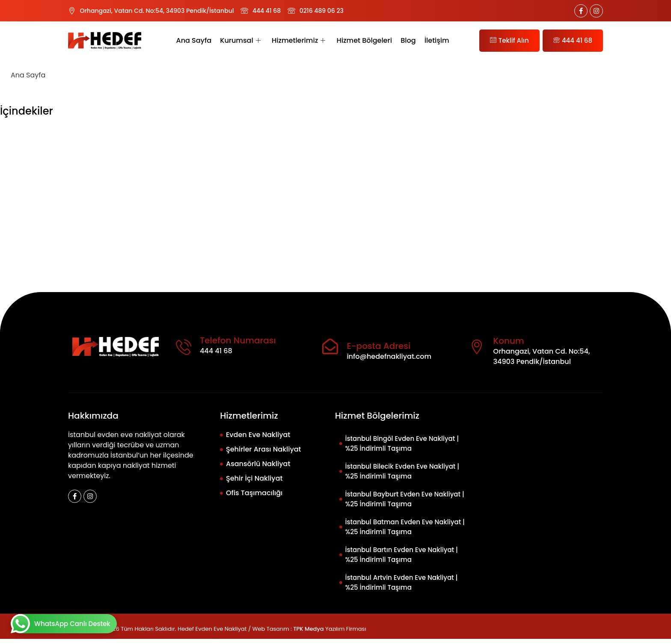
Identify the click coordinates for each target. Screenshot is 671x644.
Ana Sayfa (194, 40)
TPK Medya (308, 634)
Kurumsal (240, 41)
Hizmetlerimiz (298, 41)
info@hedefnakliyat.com (389, 362)
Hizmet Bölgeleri (364, 40)
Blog (408, 40)
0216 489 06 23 (322, 11)
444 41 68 (267, 11)
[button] (335, 136)
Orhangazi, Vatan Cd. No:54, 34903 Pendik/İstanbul (157, 11)
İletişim (436, 40)
